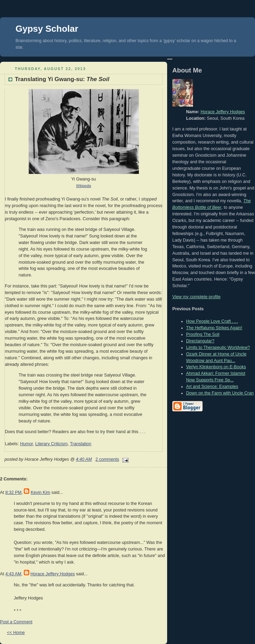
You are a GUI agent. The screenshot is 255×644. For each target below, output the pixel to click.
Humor (26, 444)
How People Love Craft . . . (212, 321)
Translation (81, 444)
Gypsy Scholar (47, 29)
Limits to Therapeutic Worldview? (218, 348)
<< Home (16, 633)
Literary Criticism (51, 444)
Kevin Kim (40, 492)
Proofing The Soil (203, 334)
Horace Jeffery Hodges (53, 574)
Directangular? (200, 341)
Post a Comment (16, 622)
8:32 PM (13, 492)
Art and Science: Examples (212, 387)
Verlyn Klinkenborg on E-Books (216, 367)
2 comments (107, 459)
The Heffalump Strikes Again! (214, 328)
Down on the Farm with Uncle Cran (220, 393)
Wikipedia (84, 186)
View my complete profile (196, 297)
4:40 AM (84, 459)
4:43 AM (13, 574)
